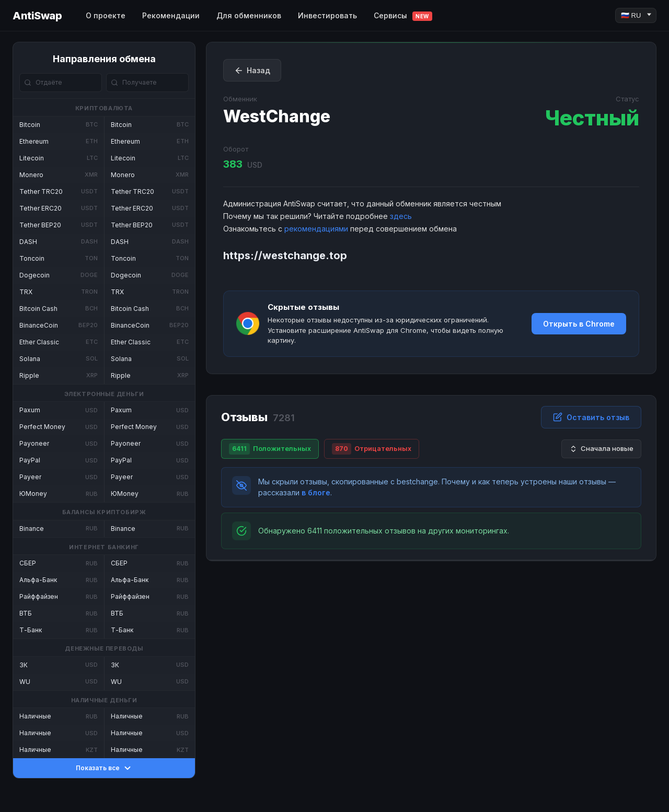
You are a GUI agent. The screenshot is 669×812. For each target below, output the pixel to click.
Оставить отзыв (591, 417)
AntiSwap (37, 16)
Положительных (270, 449)
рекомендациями (316, 229)
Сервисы (403, 16)
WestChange (277, 116)
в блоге (316, 492)
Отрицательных (372, 449)
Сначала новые (601, 449)
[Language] (636, 15)
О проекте (106, 15)
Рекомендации (171, 15)
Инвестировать (327, 15)
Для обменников (249, 15)
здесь (401, 216)
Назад (252, 71)
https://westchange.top (285, 256)
